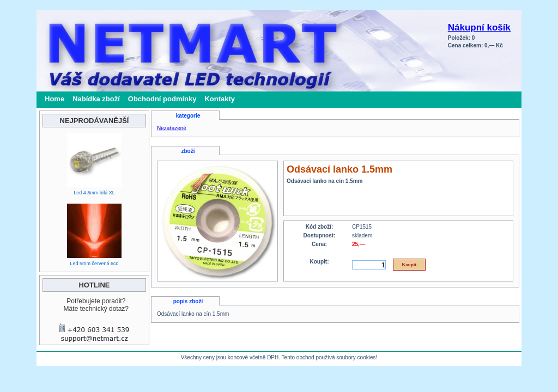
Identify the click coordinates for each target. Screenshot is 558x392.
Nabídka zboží (96, 99)
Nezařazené (172, 128)
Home (54, 99)
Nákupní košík (479, 27)
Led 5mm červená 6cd (94, 264)
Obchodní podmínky (162, 99)
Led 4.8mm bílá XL (94, 193)
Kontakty (220, 99)
